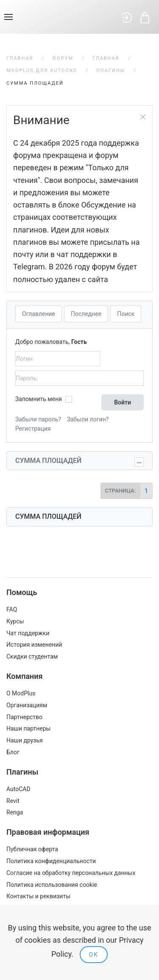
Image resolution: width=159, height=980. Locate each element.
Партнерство (24, 717)
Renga (15, 812)
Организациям (27, 705)
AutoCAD (18, 789)
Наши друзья (25, 740)
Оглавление (39, 314)
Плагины (111, 71)
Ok (94, 955)
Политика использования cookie (52, 885)
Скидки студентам (32, 656)
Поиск (126, 314)
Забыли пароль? (38, 419)
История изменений (34, 645)
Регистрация (33, 429)
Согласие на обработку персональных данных (71, 873)
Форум (63, 58)
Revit (13, 801)
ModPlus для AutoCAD (42, 71)
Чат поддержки (28, 633)
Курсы (15, 621)
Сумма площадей (48, 461)
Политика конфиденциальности (51, 861)
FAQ (12, 609)
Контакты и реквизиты (38, 896)
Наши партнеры (28, 728)
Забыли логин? (88, 419)
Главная (20, 58)
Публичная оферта (32, 849)
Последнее (86, 314)
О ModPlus (21, 693)
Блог (13, 752)
